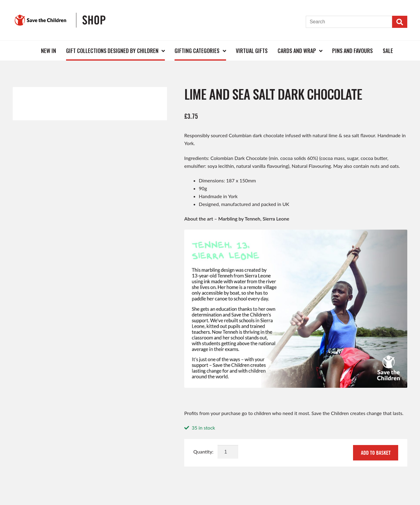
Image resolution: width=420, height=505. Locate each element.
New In (48, 51)
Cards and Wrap (297, 51)
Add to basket (376, 453)
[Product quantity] (228, 452)
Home (26, 50)
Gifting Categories (197, 51)
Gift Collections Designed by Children (112, 51)
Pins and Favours (352, 51)
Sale (388, 51)
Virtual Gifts (252, 51)
